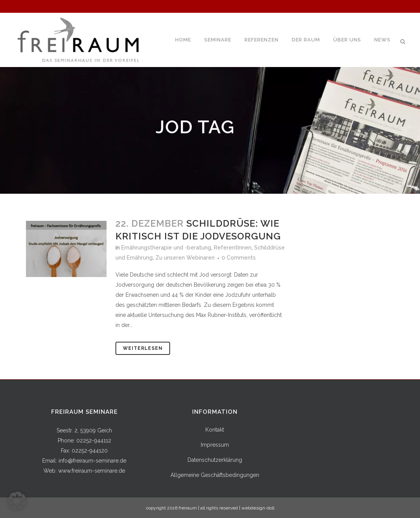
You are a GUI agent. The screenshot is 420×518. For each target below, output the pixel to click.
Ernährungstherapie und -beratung (166, 248)
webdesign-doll (258, 508)
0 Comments (239, 258)
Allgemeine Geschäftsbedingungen (215, 475)
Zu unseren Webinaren (185, 258)
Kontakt (215, 430)
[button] (17, 501)
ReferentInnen (233, 248)
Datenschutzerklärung (215, 460)
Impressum (215, 445)
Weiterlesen (143, 348)
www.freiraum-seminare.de (92, 471)
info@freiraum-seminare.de (92, 461)
